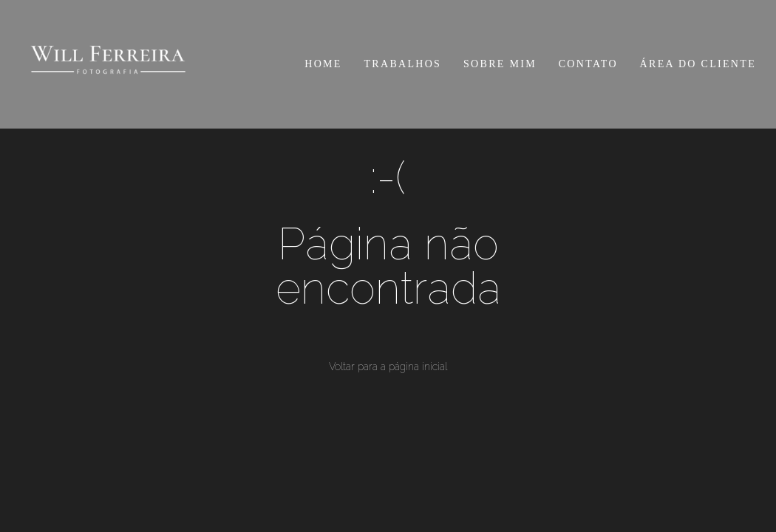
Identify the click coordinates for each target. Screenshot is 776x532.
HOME (323, 64)
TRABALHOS (403, 64)
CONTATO (588, 64)
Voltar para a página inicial (388, 366)
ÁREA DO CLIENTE (698, 64)
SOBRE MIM (500, 64)
